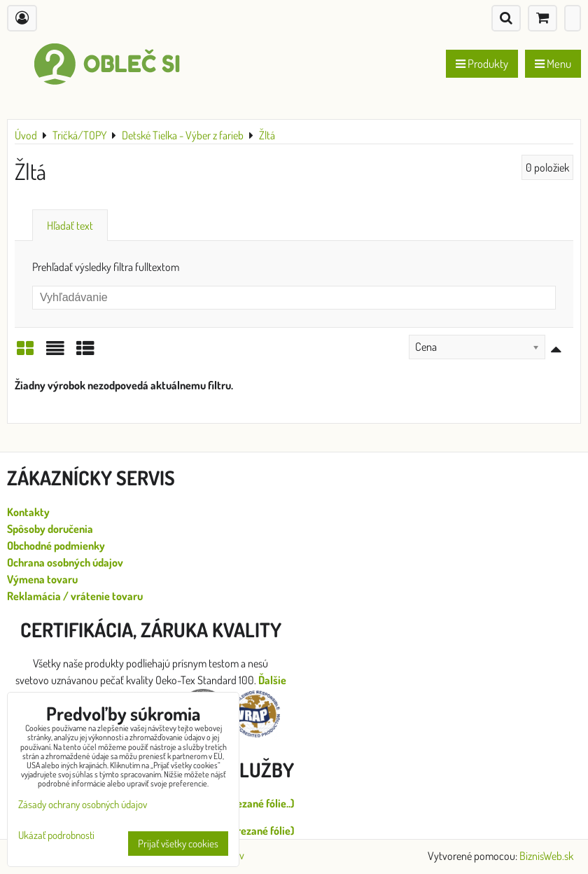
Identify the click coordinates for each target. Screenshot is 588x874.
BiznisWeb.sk (546, 856)
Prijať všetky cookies (178, 844)
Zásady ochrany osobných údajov (83, 804)
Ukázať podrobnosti (56, 836)
